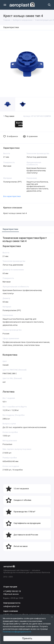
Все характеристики (12, 196)
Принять (27, 638)
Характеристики (11, 27)
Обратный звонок (11, 594)
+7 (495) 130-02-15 (12, 591)
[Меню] (5, 5)
